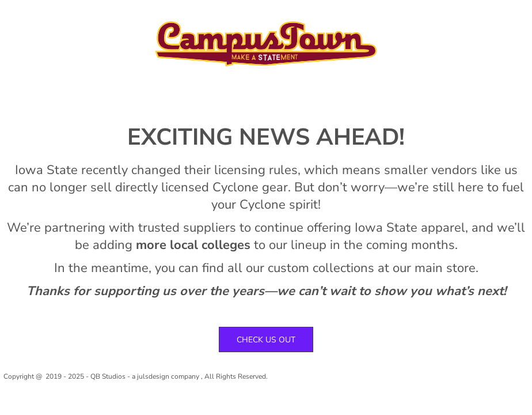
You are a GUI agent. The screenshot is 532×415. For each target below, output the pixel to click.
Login (396, 16)
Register (438, 16)
